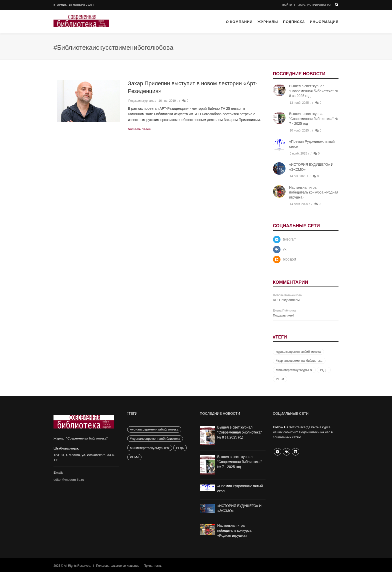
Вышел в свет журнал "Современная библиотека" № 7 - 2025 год (314, 119)
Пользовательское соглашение (118, 566)
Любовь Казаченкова (287, 295)
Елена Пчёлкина (284, 310)
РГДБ (324, 370)
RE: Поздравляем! (287, 300)
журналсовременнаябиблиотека (298, 352)
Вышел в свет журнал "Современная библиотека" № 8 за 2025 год (314, 91)
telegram (290, 239)
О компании (239, 22)
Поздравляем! (284, 315)
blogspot (290, 259)
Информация (324, 22)
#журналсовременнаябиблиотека (299, 361)
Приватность (153, 566)
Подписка (294, 22)
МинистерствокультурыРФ (294, 370)
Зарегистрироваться (315, 5)
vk (285, 249)
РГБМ (280, 379)
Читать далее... (140, 129)
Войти (287, 5)
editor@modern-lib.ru (69, 480)
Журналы (268, 22)
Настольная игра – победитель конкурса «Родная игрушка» (314, 192)
